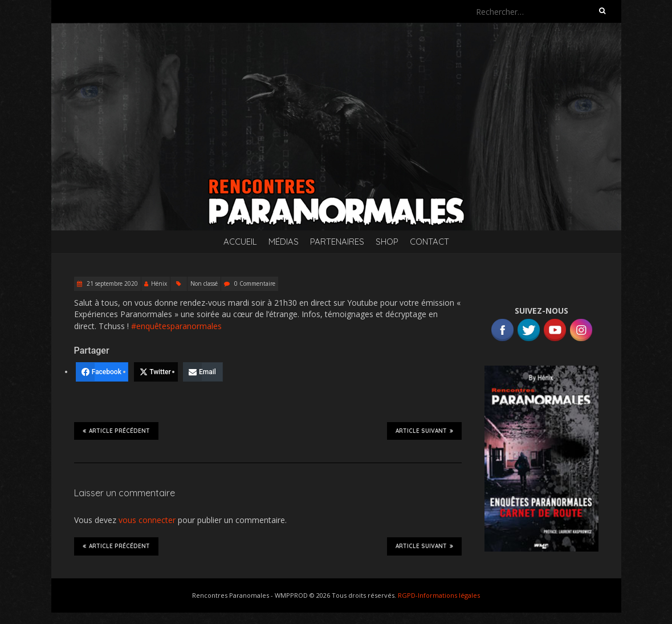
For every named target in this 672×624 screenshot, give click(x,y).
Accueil (240, 242)
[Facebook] (102, 372)
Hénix (159, 283)
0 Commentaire (255, 283)
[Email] (203, 372)
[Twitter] (156, 372)
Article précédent (116, 431)
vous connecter (147, 520)
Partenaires (337, 242)
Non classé (204, 283)
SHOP (387, 242)
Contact (429, 242)
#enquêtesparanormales (176, 326)
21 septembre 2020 (111, 283)
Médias (284, 242)
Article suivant (424, 431)
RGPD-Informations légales (439, 595)
